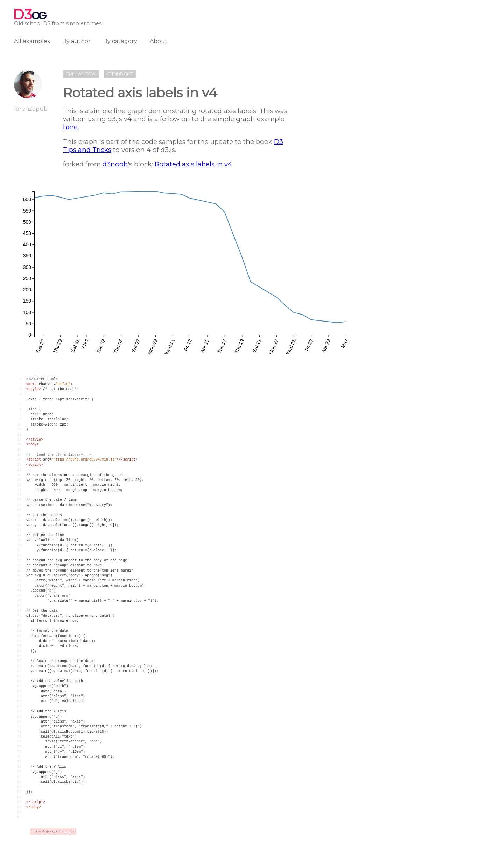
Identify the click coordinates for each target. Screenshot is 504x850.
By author (76, 41)
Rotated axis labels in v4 (193, 164)
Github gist (120, 74)
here (70, 127)
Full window (81, 74)
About (159, 41)
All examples (32, 41)
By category (120, 41)
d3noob (115, 164)
